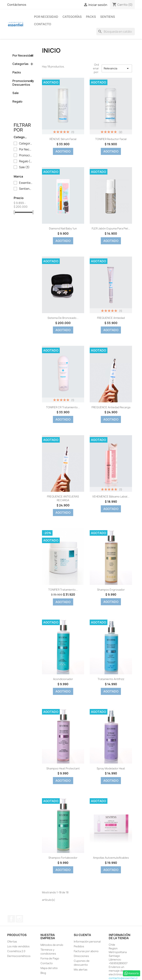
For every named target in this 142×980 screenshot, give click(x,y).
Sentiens (108, 17)
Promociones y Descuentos (23, 83)
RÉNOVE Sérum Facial (63, 139)
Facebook (11, 919)
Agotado (63, 151)
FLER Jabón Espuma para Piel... (111, 228)
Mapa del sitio (49, 968)
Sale (16, 93)
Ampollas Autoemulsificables (111, 858)
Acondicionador (63, 679)
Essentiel (26, 183)
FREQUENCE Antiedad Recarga (111, 407)
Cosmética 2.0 (16, 951)
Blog (43, 973)
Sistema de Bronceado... (63, 318)
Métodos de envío (52, 945)
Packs (91, 17)
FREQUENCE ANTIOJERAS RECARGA (63, 498)
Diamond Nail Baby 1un (63, 228)
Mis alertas (81, 970)
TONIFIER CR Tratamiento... (63, 407)
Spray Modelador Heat (111, 768)
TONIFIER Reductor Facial (111, 139)
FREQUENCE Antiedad (111, 318)
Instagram (19, 919)
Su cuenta (82, 935)
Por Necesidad (46, 17)
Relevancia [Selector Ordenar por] (117, 68)
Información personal (87, 942)
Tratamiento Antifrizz (111, 679)
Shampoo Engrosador (111, 590)
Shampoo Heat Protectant (63, 768)
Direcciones (81, 956)
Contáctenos (17, 5)
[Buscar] (116, 32)
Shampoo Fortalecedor (63, 858)
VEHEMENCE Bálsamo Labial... (111, 496)
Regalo (17, 101)
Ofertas (12, 942)
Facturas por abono (86, 951)
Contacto (43, 24)
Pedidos (79, 946)
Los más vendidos (18, 946)
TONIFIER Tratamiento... (63, 590)
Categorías (72, 17)
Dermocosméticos (19, 956)
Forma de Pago (50, 958)
